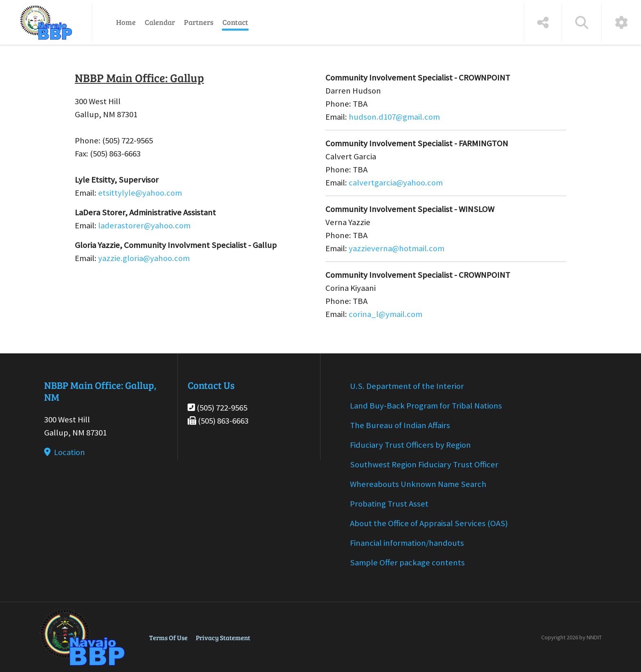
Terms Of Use (168, 637)
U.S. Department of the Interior (407, 386)
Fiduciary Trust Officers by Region (410, 445)
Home (126, 22)
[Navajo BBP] (46, 22)
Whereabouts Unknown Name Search (418, 484)
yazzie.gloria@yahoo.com (144, 258)
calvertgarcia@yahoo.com (396, 183)
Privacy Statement (223, 637)
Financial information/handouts (407, 543)
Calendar (160, 22)
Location (65, 452)
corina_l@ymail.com (385, 314)
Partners (199, 22)
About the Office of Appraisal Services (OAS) (429, 523)
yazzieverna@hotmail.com (397, 248)
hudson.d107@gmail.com (394, 117)
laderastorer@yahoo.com (144, 225)
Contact (235, 22)
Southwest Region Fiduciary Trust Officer (424, 464)
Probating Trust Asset (389, 504)
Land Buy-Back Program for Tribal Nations (426, 406)
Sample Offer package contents (407, 563)
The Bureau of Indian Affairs (400, 425)
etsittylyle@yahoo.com (140, 193)
